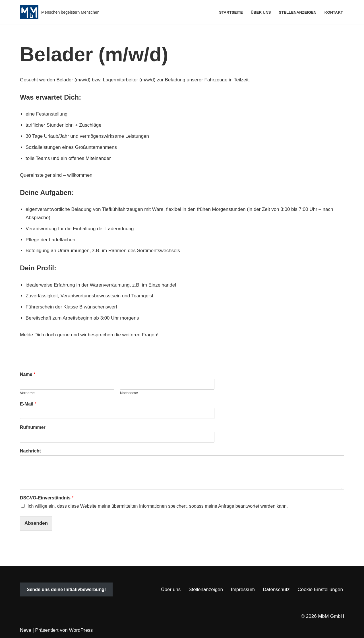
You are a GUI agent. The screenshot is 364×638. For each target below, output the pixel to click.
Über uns (261, 12)
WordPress (81, 630)
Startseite (231, 12)
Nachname (129, 393)
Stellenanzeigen (297, 12)
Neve (26, 630)
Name (28, 374)
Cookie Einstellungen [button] (320, 589)
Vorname (27, 393)
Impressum (243, 589)
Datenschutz (276, 589)
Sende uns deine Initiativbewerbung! (66, 589)
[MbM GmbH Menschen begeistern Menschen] (60, 12)
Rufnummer (33, 427)
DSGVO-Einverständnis (47, 498)
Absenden (36, 523)
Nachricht (30, 451)
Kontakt (334, 12)
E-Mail (28, 404)
